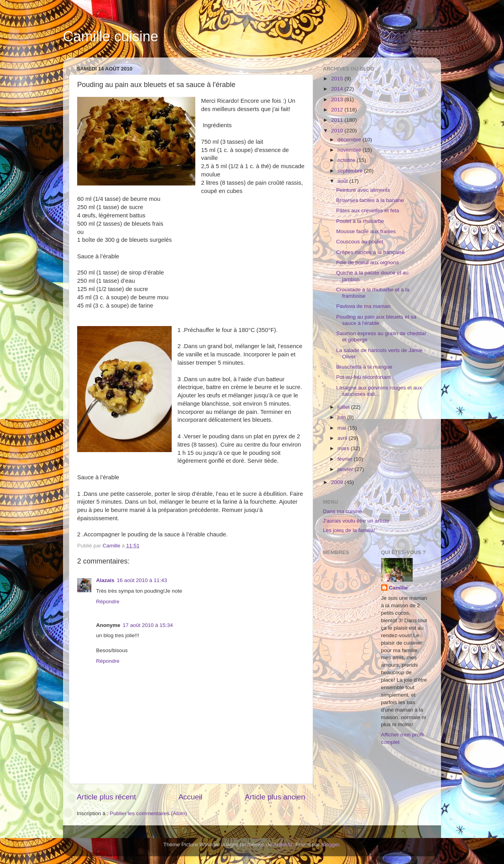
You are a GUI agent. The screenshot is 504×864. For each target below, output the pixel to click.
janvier (346, 469)
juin (342, 417)
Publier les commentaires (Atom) (148, 813)
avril (343, 438)
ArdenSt (283, 845)
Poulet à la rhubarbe (360, 221)
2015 (338, 79)
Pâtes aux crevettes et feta (368, 210)
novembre (350, 150)
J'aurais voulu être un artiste (356, 521)
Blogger (330, 845)
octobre (347, 160)
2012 (338, 110)
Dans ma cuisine (343, 511)
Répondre (108, 602)
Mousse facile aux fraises (366, 231)
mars (344, 448)
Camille (398, 588)
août (343, 181)
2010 (338, 131)
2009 (338, 482)
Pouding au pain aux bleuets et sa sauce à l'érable (376, 320)
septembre (351, 171)
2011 (338, 120)
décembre (350, 140)
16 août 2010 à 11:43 (142, 580)
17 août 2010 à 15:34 (148, 625)
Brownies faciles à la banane (370, 200)
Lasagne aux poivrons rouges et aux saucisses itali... (379, 391)
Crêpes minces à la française (371, 252)
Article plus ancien (275, 797)
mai (343, 428)
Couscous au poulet (360, 242)
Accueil (190, 797)
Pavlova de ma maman (363, 306)
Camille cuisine (111, 36)
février (346, 459)
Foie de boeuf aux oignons (368, 262)
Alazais (105, 580)
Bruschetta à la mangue (364, 367)
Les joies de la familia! (349, 530)
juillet (344, 407)
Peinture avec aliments (363, 190)
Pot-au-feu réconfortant (364, 377)
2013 (338, 99)
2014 (338, 89)
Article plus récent (106, 797)
